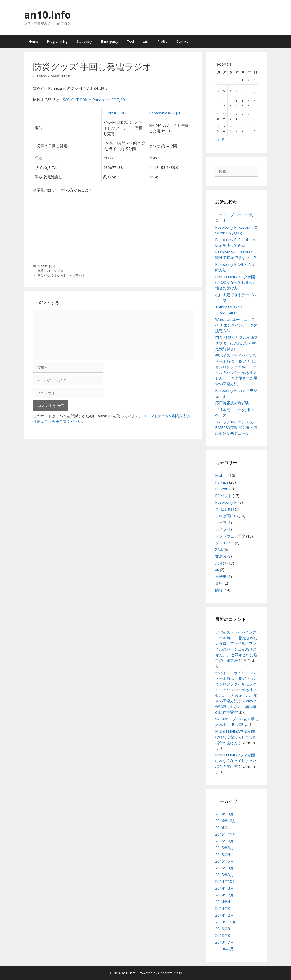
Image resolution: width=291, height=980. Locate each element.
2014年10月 (226, 881)
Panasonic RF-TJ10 (109, 100)
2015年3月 (224, 875)
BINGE (238, 724)
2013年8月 (224, 935)
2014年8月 (224, 888)
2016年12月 (226, 821)
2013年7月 (224, 942)
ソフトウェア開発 (230, 536)
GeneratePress (170, 973)
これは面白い (226, 516)
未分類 (221, 563)
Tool (130, 41)
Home (33, 41)
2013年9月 (224, 929)
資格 (219, 583)
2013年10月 (226, 922)
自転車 (221, 577)
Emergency (110, 41)
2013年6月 (224, 949)
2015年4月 (224, 868)
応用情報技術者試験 (232, 403)
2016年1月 (224, 828)
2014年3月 (224, 908)
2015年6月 (224, 855)
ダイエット (225, 543)
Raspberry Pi (226, 502)
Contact (182, 41)
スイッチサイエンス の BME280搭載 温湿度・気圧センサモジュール (236, 428)
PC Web (222, 489)
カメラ (221, 529)
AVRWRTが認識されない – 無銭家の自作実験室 (237, 706)
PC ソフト (223, 496)
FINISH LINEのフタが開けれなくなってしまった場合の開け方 (236, 282)
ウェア (221, 523)
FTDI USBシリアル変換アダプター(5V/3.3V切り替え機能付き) (237, 343)
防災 (52, 266)
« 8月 (221, 140)
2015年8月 (224, 848)
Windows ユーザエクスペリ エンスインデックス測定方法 (236, 325)
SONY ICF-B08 (75, 100)
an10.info (48, 15)
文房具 (221, 556)
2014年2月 (224, 915)
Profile (162, 41)
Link (146, 41)
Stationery (84, 41)
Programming (57, 41)
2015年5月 (224, 861)
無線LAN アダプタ (50, 271)
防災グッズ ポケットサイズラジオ (61, 275)
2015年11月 (226, 834)
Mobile (43, 266)
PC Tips (222, 482)
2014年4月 (224, 902)
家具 (219, 550)
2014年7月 (224, 895)
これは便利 (225, 509)
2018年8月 (224, 814)
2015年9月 (224, 841)
